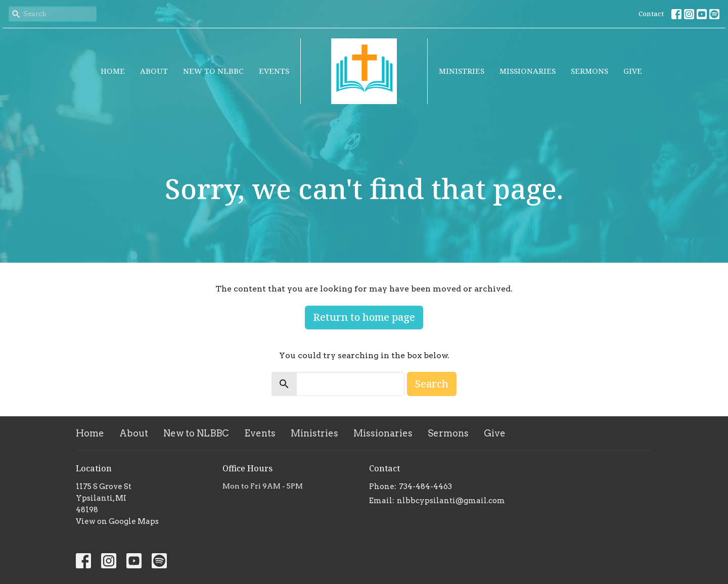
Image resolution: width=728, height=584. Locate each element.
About (154, 71)
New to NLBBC (213, 71)
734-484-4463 (425, 486)
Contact (651, 14)
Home (113, 71)
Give (633, 71)
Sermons (589, 71)
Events (274, 71)
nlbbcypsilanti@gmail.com (451, 501)
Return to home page (364, 317)
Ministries (462, 71)
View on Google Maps (117, 521)
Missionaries (528, 71)
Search (432, 384)
